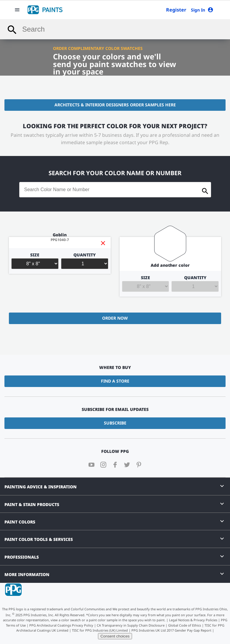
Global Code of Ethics (185, 625)
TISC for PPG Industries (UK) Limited (100, 630)
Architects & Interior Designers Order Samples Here (115, 105)
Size (35, 261)
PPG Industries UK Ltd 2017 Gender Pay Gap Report (171, 630)
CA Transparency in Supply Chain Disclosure (131, 625)
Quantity (85, 261)
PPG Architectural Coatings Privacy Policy (61, 625)
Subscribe (115, 423)
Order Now (115, 318)
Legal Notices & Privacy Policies (193, 620)
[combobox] (115, 29)
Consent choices (115, 636)
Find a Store (115, 381)
